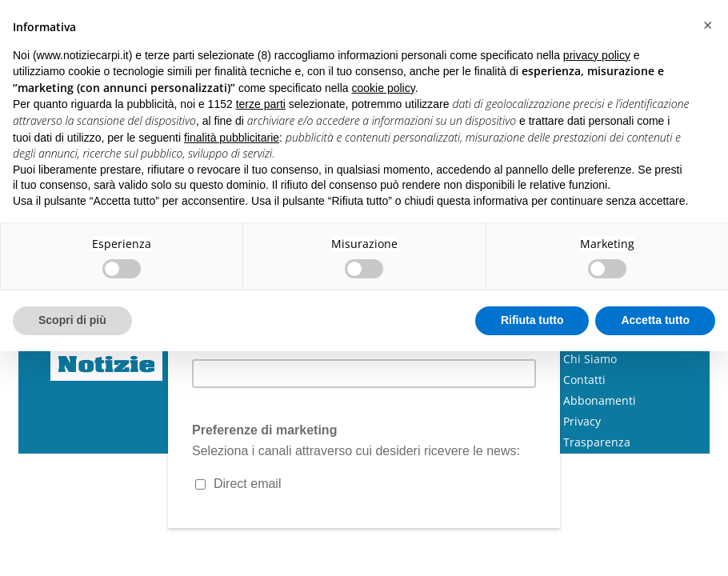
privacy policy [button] (597, 55)
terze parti (261, 104)
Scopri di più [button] (72, 320)
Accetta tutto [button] (655, 320)
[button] (707, 26)
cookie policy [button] (384, 88)
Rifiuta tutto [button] (532, 320)
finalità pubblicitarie (232, 138)
